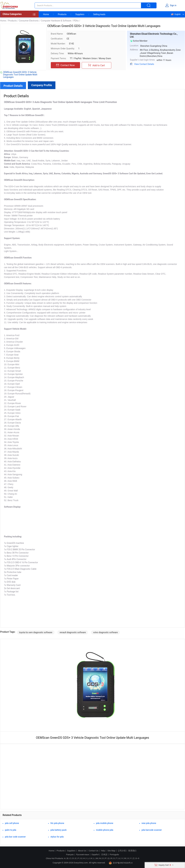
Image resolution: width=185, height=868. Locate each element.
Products (62, 14)
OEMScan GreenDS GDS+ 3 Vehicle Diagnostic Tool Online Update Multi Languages (20, 75)
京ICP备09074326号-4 (121, 863)
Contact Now (65, 65)
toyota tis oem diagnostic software (36, 632)
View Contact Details (144, 64)
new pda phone (149, 823)
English (176, 14)
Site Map (111, 851)
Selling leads (99, 14)
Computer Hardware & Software (56, 21)
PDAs (76, 21)
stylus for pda (57, 837)
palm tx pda (11, 830)
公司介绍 (122, 851)
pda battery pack (58, 830)
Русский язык (83, 855)
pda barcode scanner (152, 830)
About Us (82, 851)
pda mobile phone (105, 823)
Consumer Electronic (29, 21)
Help (103, 851)
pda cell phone (12, 823)
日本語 (104, 855)
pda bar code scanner (15, 837)
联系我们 (132, 851)
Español (95, 855)
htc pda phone (57, 823)
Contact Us (93, 851)
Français (70, 855)
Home (46, 14)
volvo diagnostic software (105, 632)
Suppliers (80, 14)
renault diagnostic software (73, 632)
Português (114, 855)
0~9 (137, 858)
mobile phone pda (105, 830)
